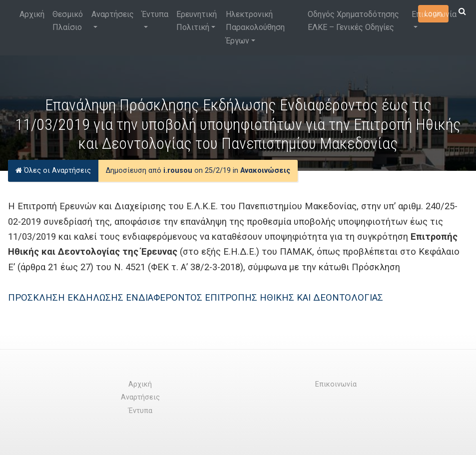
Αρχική (32, 14)
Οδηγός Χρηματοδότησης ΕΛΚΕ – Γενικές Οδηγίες (353, 21)
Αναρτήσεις (113, 14)
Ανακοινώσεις (265, 171)
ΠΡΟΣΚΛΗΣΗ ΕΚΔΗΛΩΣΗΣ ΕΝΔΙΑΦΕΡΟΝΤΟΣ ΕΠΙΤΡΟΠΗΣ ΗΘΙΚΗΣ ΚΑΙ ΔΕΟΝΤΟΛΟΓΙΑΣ (196, 297)
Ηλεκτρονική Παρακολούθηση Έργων (255, 27)
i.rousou (178, 171)
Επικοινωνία (434, 14)
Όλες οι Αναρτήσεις (53, 171)
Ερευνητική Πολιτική (197, 21)
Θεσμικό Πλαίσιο (68, 21)
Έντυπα (155, 14)
